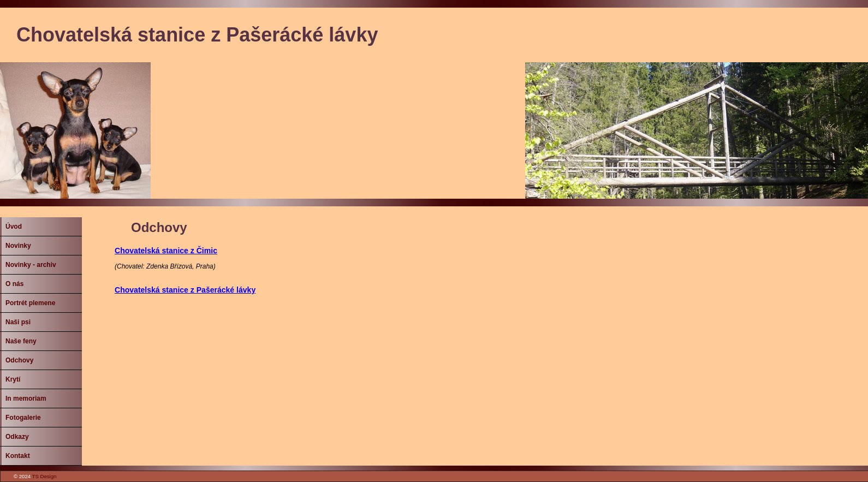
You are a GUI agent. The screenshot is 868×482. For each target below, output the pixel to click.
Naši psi (18, 322)
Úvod (14, 227)
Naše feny (21, 341)
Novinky (18, 246)
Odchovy (19, 360)
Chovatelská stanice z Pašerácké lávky (185, 290)
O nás (14, 284)
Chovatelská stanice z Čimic (166, 251)
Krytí (13, 379)
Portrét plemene (30, 303)
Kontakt (18, 456)
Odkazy (17, 437)
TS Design (44, 476)
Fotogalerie (23, 418)
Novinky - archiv (31, 265)
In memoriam (26, 398)
